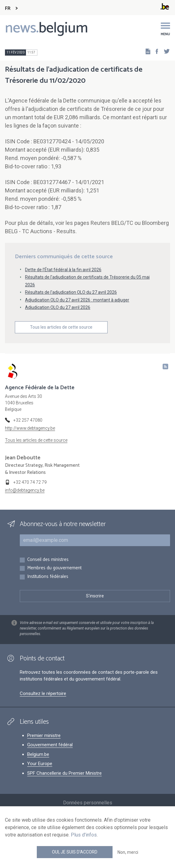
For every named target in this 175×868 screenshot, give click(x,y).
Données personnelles (88, 803)
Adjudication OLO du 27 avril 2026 (58, 307)
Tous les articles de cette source (61, 327)
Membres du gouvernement (54, 568)
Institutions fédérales (48, 577)
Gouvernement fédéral (50, 745)
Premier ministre (44, 735)
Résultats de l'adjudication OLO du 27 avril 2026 (71, 292)
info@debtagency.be (25, 490)
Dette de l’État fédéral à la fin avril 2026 (63, 270)
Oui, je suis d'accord (75, 852)
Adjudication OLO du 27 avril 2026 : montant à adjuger (77, 300)
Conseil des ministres (48, 560)
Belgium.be (38, 754)
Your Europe (40, 764)
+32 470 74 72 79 (30, 482)
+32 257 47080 (28, 420)
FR (8, 8)
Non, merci (128, 852)
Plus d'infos (84, 835)
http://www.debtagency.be (30, 428)
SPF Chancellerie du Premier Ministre (64, 773)
